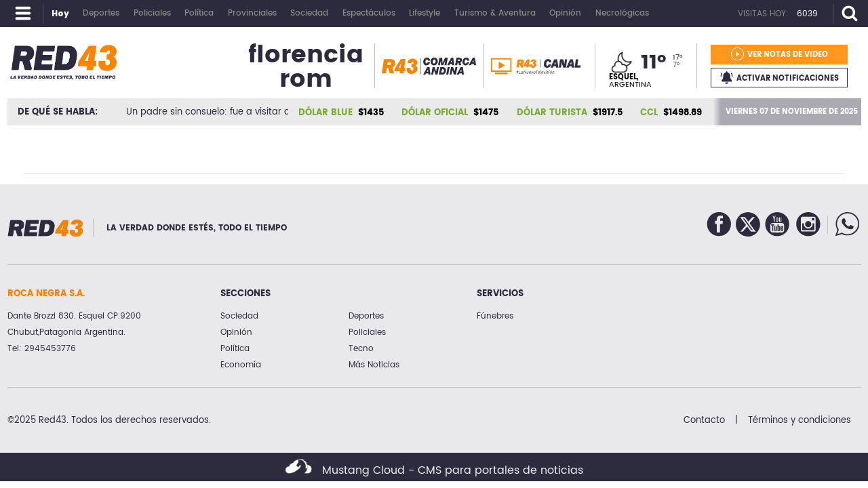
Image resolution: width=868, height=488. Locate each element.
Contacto (704, 420)
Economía (241, 365)
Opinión (236, 332)
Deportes (366, 316)
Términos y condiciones (800, 420)
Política (235, 349)
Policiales (367, 332)
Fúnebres (495, 316)
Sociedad (239, 316)
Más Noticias (374, 365)
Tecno (361, 349)
